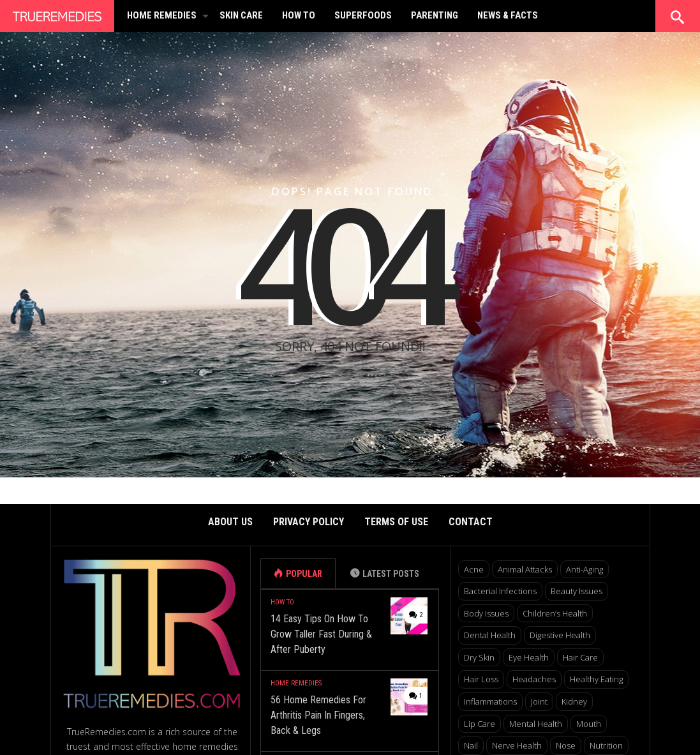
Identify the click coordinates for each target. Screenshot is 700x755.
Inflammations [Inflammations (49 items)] (490, 701)
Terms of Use (396, 522)
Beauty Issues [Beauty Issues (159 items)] (577, 591)
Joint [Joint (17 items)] (539, 701)
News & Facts (508, 15)
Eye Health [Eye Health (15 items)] (529, 657)
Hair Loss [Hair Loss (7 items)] (481, 679)
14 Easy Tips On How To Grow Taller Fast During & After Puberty (321, 634)
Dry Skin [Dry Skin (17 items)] (479, 657)
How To (299, 15)
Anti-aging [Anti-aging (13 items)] (585, 569)
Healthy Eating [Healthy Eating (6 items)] (596, 679)
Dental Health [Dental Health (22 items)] (490, 635)
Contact (471, 522)
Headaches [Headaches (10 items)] (534, 679)
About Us (230, 522)
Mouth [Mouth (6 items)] (589, 724)
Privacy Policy (309, 522)
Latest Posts (391, 574)
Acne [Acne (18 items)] (474, 569)
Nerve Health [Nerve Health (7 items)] (517, 745)
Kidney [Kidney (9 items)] (574, 701)
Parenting (435, 15)
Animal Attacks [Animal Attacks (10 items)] (525, 569)
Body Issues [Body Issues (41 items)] (486, 613)
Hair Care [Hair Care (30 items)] (580, 657)
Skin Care (241, 15)
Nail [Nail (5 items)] (471, 745)
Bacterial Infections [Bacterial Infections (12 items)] (500, 591)
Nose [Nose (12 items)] (566, 745)
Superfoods (363, 15)
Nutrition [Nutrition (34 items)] (606, 745)
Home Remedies (162, 15)
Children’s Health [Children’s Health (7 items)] (555, 613)
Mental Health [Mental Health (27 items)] (536, 724)
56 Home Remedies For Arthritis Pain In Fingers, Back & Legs (318, 715)
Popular (304, 574)
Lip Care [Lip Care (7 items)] (480, 724)
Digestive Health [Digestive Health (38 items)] (560, 635)
